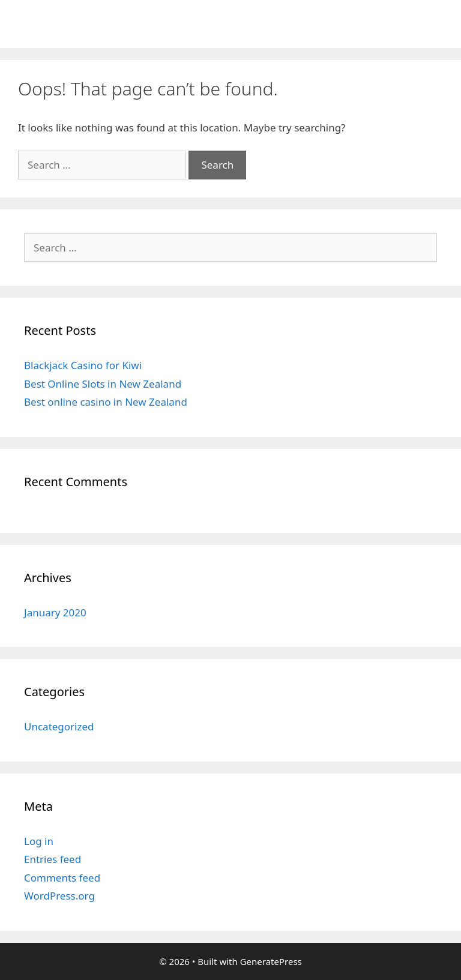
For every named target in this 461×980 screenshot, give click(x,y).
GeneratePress (271, 961)
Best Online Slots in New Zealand (103, 384)
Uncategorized (59, 726)
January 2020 (55, 612)
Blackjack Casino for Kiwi (83, 365)
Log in (39, 841)
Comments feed (62, 878)
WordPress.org (59, 896)
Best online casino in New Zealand (106, 402)
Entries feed (53, 859)
